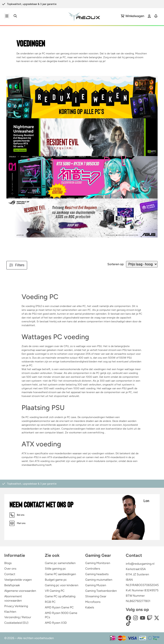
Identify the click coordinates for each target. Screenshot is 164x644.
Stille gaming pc (55, 569)
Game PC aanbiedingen (60, 574)
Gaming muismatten (99, 580)
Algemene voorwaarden (20, 591)
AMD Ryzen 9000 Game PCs (61, 615)
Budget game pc (56, 580)
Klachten (10, 612)
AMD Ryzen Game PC (59, 607)
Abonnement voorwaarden (13, 598)
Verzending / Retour (18, 617)
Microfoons (93, 602)
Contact (10, 574)
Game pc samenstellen (60, 563)
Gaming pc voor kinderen (62, 585)
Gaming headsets (97, 574)
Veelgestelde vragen (18, 580)
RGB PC (50, 602)
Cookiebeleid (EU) (16, 623)
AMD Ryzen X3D (56, 623)
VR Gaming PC (55, 591)
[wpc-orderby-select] (142, 264)
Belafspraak (12, 585)
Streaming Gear (96, 596)
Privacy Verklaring (16, 606)
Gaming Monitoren (98, 563)
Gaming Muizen (96, 585)
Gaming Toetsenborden (101, 591)
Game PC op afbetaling (60, 596)
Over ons (10, 569)
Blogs (8, 563)
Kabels (90, 607)
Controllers (93, 569)
